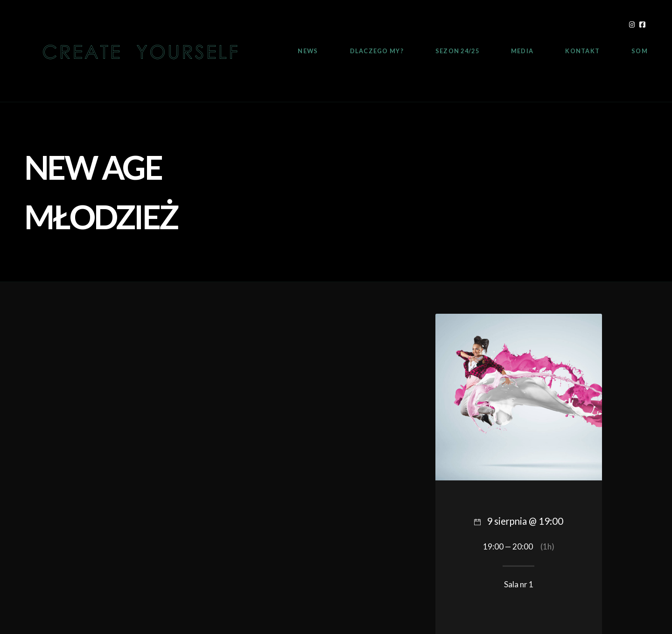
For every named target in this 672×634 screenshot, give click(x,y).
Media (522, 51)
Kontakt (582, 51)
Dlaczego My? (377, 51)
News (308, 51)
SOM (640, 51)
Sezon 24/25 (457, 51)
